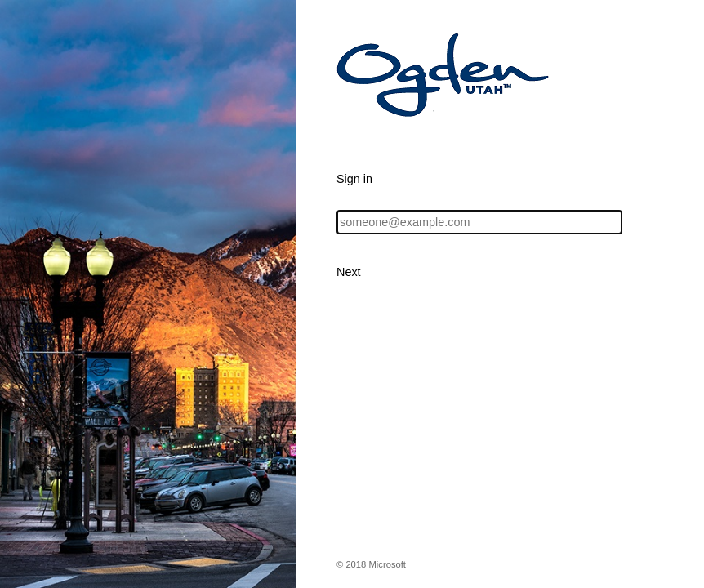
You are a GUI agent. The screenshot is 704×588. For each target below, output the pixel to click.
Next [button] (349, 272)
